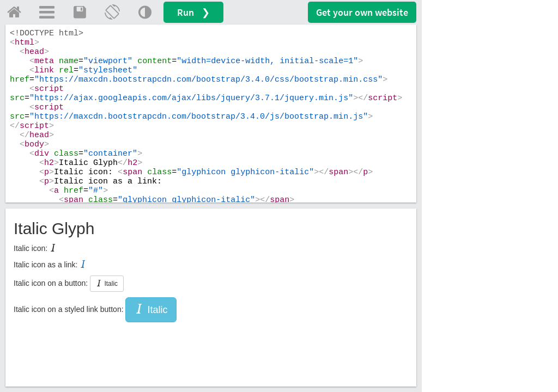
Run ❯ (193, 12)
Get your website (362, 12)
